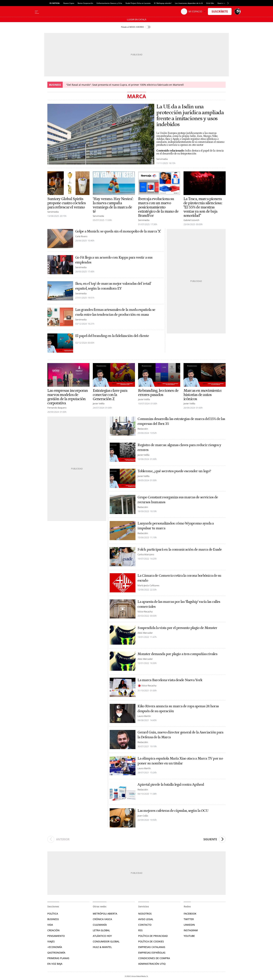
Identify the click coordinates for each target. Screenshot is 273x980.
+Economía (55, 947)
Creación (53, 930)
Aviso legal (146, 919)
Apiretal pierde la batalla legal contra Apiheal (171, 785)
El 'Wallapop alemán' (163, 3)
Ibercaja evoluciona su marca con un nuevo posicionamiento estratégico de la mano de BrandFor (158, 207)
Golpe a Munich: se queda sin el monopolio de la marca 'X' (118, 231)
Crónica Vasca (102, 919)
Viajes (51, 941)
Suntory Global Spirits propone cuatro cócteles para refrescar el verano (67, 203)
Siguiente (214, 839)
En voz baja (55, 964)
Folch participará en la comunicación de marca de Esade (180, 550)
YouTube (189, 936)
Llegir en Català (137, 20)
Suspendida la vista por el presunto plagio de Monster (177, 628)
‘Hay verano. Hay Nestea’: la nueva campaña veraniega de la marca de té (113, 205)
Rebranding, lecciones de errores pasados (158, 393)
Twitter (189, 919)
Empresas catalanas (152, 947)
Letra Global (101, 930)
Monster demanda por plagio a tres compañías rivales (177, 654)
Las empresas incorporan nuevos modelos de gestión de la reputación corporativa (68, 397)
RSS (140, 930)
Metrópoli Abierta (105, 914)
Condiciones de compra (154, 958)
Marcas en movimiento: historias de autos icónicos (203, 395)
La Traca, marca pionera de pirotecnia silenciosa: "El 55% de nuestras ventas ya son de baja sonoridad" (203, 207)
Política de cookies (151, 941)
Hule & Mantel (102, 947)
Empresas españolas (152, 953)
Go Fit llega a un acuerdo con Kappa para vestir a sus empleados (114, 260)
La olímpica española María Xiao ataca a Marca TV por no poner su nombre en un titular (180, 761)
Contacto (145, 925)
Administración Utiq (152, 964)
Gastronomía (56, 953)
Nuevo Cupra (69, 3)
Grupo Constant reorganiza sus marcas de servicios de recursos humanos (178, 500)
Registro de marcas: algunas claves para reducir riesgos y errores (179, 448)
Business (53, 919)
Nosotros (145, 914)
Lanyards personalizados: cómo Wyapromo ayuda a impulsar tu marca (176, 526)
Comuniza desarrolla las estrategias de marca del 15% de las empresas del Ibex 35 (181, 421)
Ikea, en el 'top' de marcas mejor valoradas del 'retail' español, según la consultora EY (113, 286)
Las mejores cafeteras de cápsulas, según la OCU (173, 811)
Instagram (191, 930)
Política (53, 914)
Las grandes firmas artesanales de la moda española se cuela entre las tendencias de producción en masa (115, 312)
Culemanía (100, 925)
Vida (50, 925)
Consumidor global (106, 941)
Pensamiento (56, 936)
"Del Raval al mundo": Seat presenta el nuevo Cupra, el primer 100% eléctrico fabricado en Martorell (125, 85)
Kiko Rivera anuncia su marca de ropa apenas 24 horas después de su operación (178, 709)
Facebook (190, 914)
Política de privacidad (153, 936)
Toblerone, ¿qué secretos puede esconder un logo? (174, 471)
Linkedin (189, 925)
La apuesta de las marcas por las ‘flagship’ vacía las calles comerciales (179, 604)
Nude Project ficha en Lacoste (138, 3)
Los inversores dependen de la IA (189, 3)
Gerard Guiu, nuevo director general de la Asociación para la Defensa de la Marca (180, 735)
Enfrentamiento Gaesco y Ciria (109, 3)
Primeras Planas (58, 958)
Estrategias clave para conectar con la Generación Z (110, 395)
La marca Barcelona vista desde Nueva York (170, 680)
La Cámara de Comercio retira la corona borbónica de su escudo (179, 578)
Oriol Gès (210, 3)
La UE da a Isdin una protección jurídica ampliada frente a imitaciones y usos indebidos (190, 116)
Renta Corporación (85, 3)
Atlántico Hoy (102, 936)
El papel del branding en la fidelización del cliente (112, 336)
